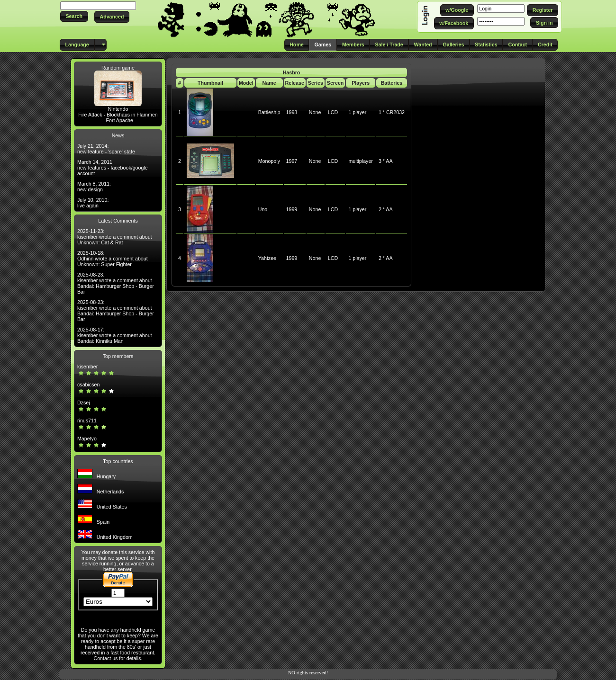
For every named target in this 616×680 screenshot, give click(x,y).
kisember (87, 367)
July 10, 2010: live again (93, 203)
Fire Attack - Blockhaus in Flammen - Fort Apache (118, 117)
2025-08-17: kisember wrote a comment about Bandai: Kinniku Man (115, 335)
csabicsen (88, 385)
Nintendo (118, 109)
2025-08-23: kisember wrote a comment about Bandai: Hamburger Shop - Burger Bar (116, 283)
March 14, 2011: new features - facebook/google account (113, 168)
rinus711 (87, 421)
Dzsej (84, 403)
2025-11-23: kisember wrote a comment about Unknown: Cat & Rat (115, 237)
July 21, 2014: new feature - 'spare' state (106, 149)
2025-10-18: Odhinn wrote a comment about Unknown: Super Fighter (113, 259)
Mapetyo (87, 438)
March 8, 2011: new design (94, 187)
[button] (74, 16)
